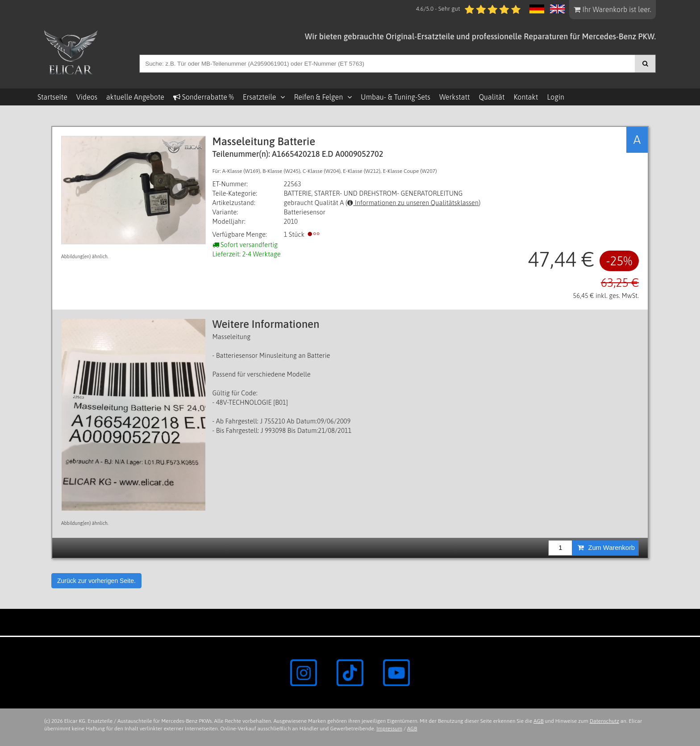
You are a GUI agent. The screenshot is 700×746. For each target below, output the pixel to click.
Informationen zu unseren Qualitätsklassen (413, 203)
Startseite (52, 97)
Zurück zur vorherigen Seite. (96, 581)
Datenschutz (604, 721)
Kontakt (526, 97)
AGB (539, 721)
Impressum (389, 729)
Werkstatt (454, 97)
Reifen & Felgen (318, 97)
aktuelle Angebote (135, 97)
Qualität (492, 97)
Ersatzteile (260, 97)
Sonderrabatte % (204, 97)
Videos (87, 97)
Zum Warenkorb (606, 548)
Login (556, 97)
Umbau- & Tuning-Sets (396, 97)
